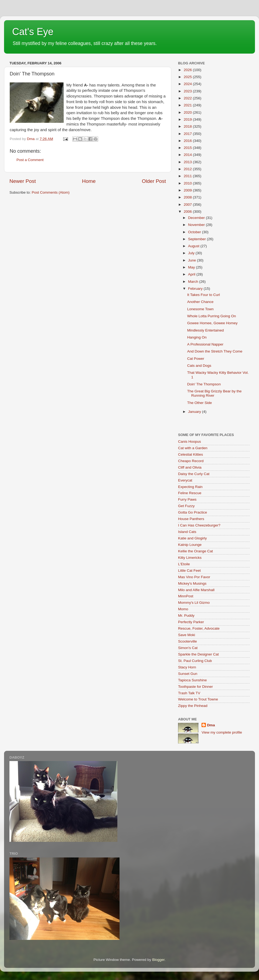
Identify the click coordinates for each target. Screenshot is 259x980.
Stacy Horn (187, 667)
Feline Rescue (190, 493)
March (194, 282)
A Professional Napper (205, 344)
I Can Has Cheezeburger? (199, 525)
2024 (188, 84)
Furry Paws (187, 499)
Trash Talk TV (189, 693)
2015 (188, 148)
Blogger (158, 960)
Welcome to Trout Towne (198, 699)
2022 (188, 98)
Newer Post (23, 181)
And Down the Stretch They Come (215, 351)
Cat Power (196, 359)
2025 (188, 77)
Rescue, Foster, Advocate (199, 628)
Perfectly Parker (191, 622)
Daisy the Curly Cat (194, 474)
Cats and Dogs (199, 366)
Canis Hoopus (190, 442)
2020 (188, 112)
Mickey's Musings (192, 583)
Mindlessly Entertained (206, 330)
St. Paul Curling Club (195, 661)
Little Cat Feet (189, 571)
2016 (188, 141)
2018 (188, 126)
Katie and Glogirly (192, 538)
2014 (188, 155)
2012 (188, 169)
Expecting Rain (190, 487)
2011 (188, 176)
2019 (188, 119)
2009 (188, 190)
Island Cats (187, 532)
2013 (188, 162)
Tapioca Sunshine (192, 680)
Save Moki (187, 635)
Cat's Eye (33, 32)
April (192, 274)
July (192, 253)
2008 (188, 197)
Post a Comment (30, 160)
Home (89, 181)
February (196, 289)
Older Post (154, 181)
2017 (188, 134)
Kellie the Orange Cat (195, 551)
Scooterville (188, 641)
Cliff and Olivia (190, 467)
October (195, 232)
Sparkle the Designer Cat (198, 654)
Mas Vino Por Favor (194, 577)
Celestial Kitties (190, 454)
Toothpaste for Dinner (195, 687)
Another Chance (200, 302)
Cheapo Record (191, 461)
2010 (188, 183)
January (195, 412)
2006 (188, 212)
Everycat (185, 480)
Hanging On (197, 337)
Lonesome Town (200, 309)
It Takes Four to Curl (204, 295)
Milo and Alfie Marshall (196, 590)
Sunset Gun (188, 674)
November (197, 225)
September (197, 239)
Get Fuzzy (186, 506)
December (197, 218)
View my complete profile (222, 732)
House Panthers (191, 519)
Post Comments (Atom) (51, 192)
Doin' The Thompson (204, 384)
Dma (211, 725)
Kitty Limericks (190, 558)
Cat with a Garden (193, 448)
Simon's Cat (188, 648)
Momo (183, 609)
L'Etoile (184, 564)
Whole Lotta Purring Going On (212, 316)
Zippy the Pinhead (193, 706)
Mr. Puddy (186, 615)
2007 (188, 205)
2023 (188, 91)
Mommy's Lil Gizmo (194, 603)
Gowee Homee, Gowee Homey (212, 323)
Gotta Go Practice (192, 512)
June (192, 260)
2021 (188, 105)
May (192, 267)
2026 (188, 70)
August (194, 246)
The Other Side (200, 403)
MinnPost (186, 596)
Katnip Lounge (190, 545)
